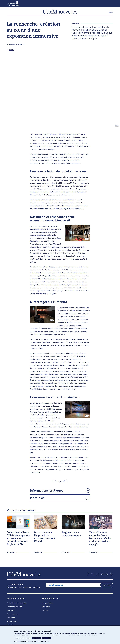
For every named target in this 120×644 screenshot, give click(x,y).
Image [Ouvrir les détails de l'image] (117, 129)
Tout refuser (37, 638)
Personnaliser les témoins (23, 638)
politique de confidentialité (26, 641)
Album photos (11, 614)
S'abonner (107, 588)
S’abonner (45, 614)
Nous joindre (46, 610)
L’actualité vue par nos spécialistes (17, 606)
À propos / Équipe (47, 606)
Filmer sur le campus (13, 617)
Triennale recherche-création (53, 141)
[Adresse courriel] (73, 588)
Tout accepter (46, 638)
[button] (111, 13)
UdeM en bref (11, 621)
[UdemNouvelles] (60, 13)
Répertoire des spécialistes (15, 610)
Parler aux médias (12, 625)
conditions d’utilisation (43, 641)
